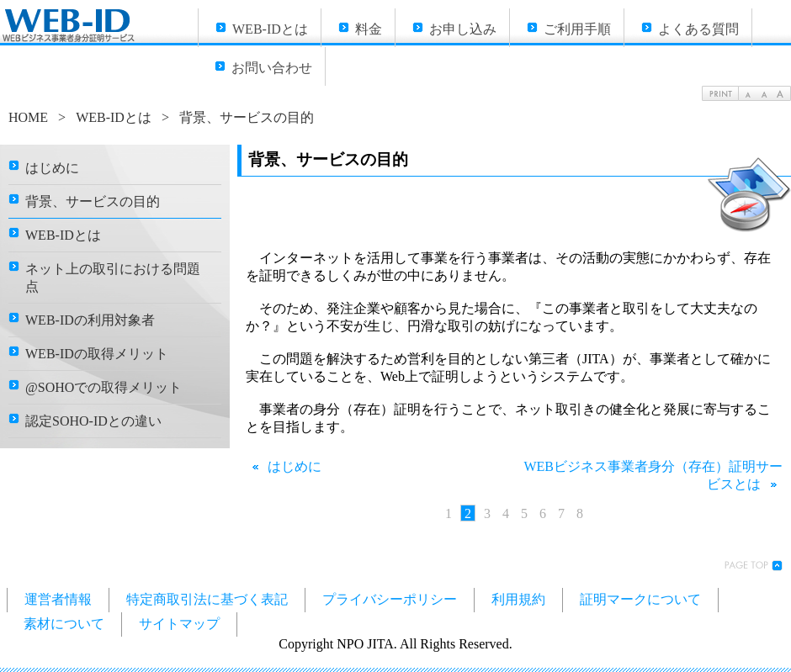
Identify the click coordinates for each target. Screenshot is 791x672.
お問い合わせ (272, 68)
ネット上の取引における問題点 (113, 278)
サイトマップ (179, 624)
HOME (28, 117)
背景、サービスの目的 (93, 201)
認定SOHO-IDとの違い (93, 421)
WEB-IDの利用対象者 (90, 320)
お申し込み (463, 29)
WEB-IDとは (270, 29)
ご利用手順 (577, 29)
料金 (369, 29)
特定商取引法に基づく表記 (207, 599)
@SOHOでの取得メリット (104, 387)
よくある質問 (698, 29)
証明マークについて (640, 599)
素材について (64, 624)
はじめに (284, 466)
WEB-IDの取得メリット (97, 354)
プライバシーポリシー (390, 599)
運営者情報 (58, 599)
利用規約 (518, 599)
